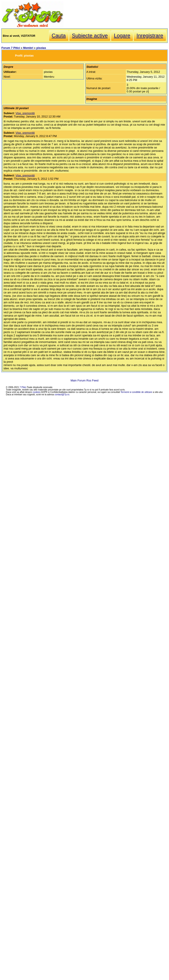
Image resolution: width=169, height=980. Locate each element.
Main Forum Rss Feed (85, 380)
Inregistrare (150, 36)
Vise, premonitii (25, 113)
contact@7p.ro (62, 395)
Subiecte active (90, 36)
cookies (36, 392)
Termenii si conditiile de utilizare (136, 392)
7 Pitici (23, 387)
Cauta (59, 36)
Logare (122, 36)
